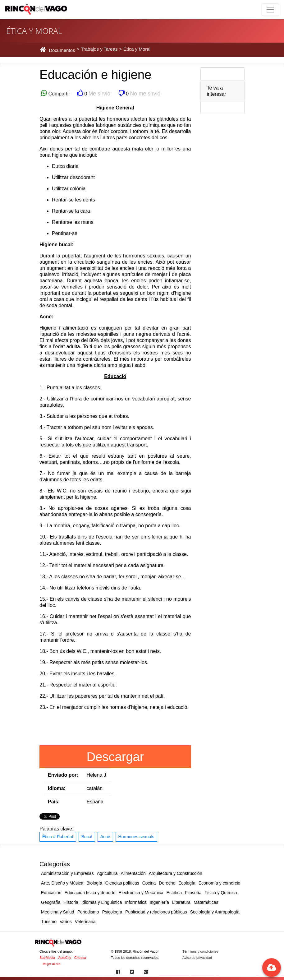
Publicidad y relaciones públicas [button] (156, 912)
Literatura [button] (181, 902)
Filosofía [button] (193, 893)
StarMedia (47, 958)
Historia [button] (71, 902)
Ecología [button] (187, 883)
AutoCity (65, 958)
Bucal (87, 837)
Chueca (80, 958)
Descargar (115, 757)
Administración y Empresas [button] (67, 873)
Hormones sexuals (136, 837)
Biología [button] (94, 883)
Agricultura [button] (107, 873)
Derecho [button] (167, 883)
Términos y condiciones (200, 951)
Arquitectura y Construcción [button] (176, 873)
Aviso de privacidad (197, 958)
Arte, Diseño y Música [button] (62, 883)
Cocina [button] (149, 883)
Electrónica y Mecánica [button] (141, 893)
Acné (105, 837)
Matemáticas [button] (206, 902)
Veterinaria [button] (85, 922)
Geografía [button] (51, 902)
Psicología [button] (112, 912)
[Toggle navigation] (270, 10)
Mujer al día (51, 964)
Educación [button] (51, 893)
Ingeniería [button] (159, 902)
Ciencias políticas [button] (122, 883)
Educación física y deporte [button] (90, 893)
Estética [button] (174, 893)
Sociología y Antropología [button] (215, 912)
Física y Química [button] (221, 893)
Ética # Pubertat (58, 837)
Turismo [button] (49, 922)
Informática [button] (136, 902)
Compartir (59, 94)
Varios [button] (66, 922)
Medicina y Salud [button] (58, 912)
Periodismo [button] (88, 912)
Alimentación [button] (133, 873)
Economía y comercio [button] (220, 883)
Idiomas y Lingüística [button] (102, 902)
